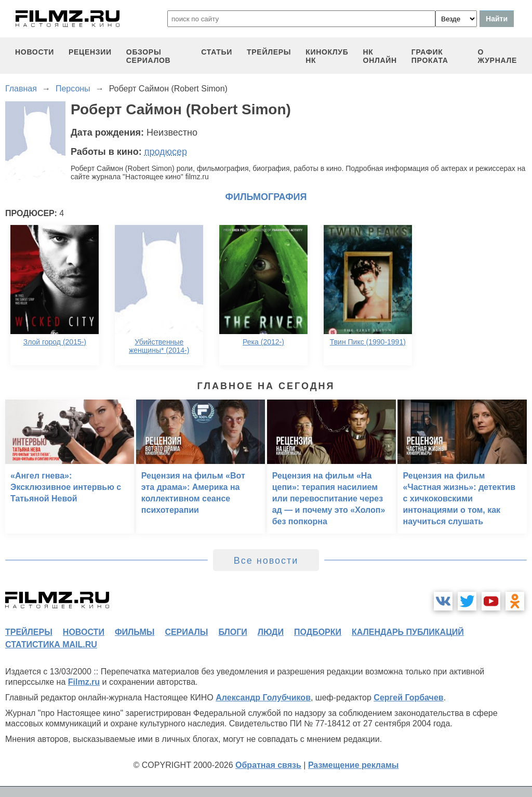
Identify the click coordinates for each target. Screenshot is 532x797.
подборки (318, 632)
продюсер (166, 152)
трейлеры (269, 52)
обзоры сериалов (149, 56)
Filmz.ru (84, 682)
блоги (232, 632)
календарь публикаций (408, 632)
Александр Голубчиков (263, 698)
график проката (430, 56)
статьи (217, 52)
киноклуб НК (327, 56)
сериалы (186, 632)
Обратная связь (268, 765)
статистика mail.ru (51, 645)
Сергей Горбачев (408, 698)
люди (271, 632)
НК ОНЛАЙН (380, 56)
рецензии (90, 52)
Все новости (266, 561)
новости (35, 52)
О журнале (497, 56)
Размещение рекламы (354, 765)
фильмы (135, 632)
